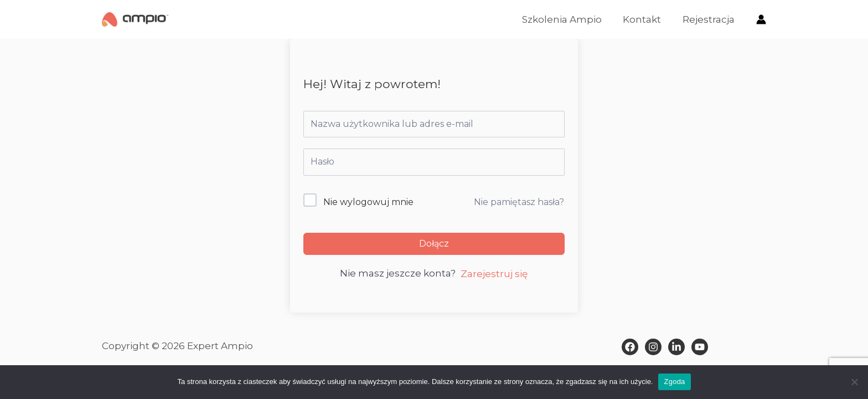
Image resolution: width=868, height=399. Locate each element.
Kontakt (646, 19)
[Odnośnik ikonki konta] (761, 19)
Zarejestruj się (494, 274)
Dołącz (434, 244)
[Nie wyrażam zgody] (854, 382)
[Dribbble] (676, 347)
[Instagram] (653, 347)
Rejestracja (710, 19)
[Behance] (700, 347)
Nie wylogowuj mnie (368, 202)
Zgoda (674, 382)
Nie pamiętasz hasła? (519, 202)
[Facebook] (630, 347)
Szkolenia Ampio (568, 19)
